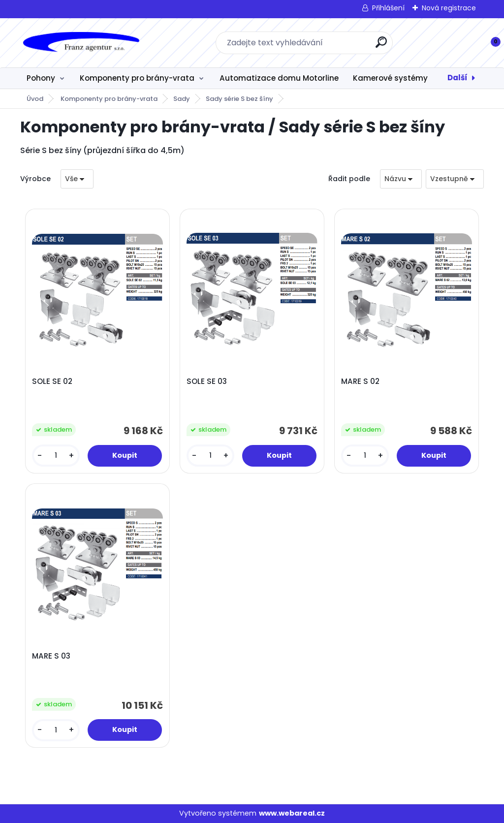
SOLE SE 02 (52, 381)
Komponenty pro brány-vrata (137, 78)
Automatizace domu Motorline (279, 78)
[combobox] (401, 179)
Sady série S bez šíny (239, 99)
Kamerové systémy (390, 78)
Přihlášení (388, 8)
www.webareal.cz (292, 813)
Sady (182, 99)
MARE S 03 (51, 656)
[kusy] (56, 456)
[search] (381, 46)
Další (457, 78)
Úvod (35, 99)
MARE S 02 (360, 381)
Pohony (41, 78)
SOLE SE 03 (207, 381)
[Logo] (80, 43)
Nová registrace (449, 8)
